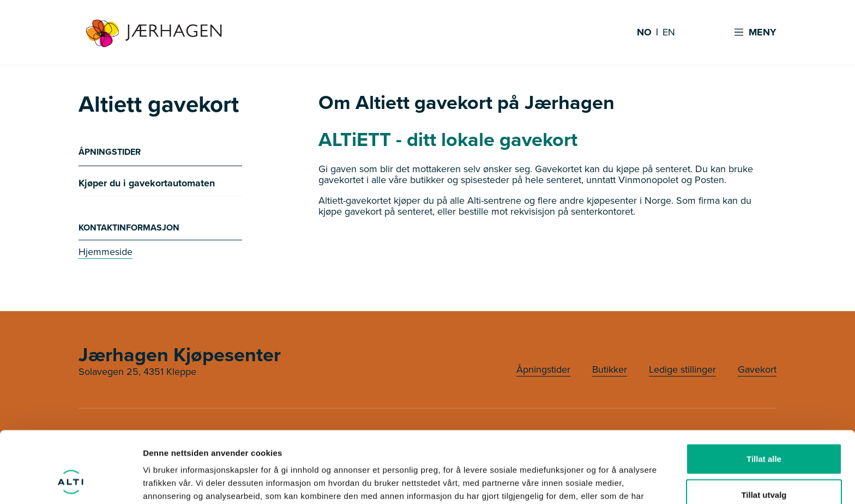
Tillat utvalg (764, 433)
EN (669, 33)
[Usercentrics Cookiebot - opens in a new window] (71, 483)
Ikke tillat (764, 468)
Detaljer (581, 482)
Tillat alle (764, 397)
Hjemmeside (106, 252)
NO (644, 33)
